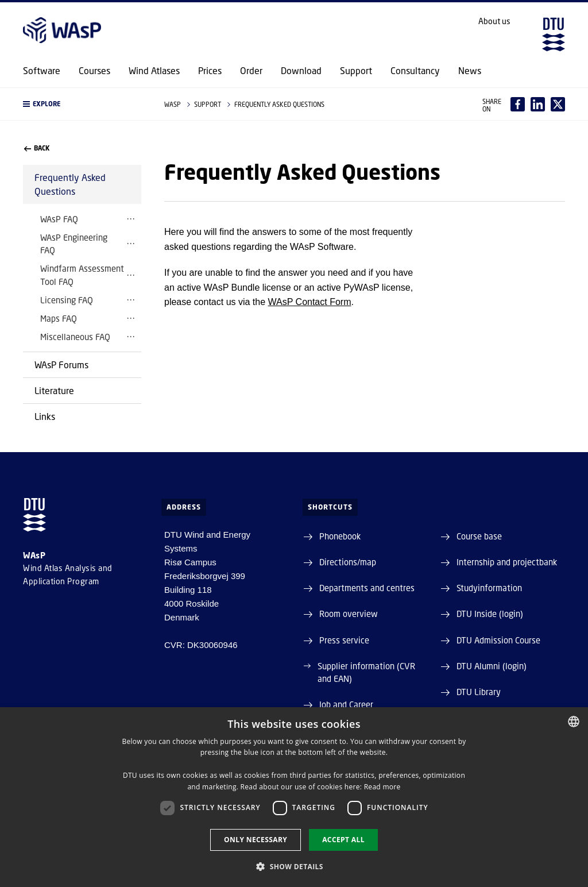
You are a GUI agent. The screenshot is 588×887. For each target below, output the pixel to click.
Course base (479, 536)
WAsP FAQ (59, 219)
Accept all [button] (343, 840)
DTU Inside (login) (490, 614)
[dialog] (294, 797)
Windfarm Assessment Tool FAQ (82, 275)
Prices (210, 71)
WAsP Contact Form (310, 302)
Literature (54, 390)
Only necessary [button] (256, 840)
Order (251, 71)
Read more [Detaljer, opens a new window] (382, 787)
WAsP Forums (61, 365)
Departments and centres (367, 588)
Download (301, 71)
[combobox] (574, 722)
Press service (344, 640)
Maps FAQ (59, 318)
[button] (82, 104)
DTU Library (479, 692)
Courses (94, 71)
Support (356, 71)
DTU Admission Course (498, 640)
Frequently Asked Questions (70, 184)
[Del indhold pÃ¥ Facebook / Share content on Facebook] (518, 104)
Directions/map (348, 562)
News (470, 71)
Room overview (349, 614)
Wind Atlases (154, 71)
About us (494, 21)
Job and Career (346, 704)
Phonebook (340, 536)
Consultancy (415, 71)
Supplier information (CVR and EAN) (366, 672)
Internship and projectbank (507, 562)
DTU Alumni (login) (492, 666)
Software (42, 71)
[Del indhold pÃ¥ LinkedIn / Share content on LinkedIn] (538, 104)
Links (45, 416)
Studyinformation (489, 588)
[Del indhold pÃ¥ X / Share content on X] (558, 104)
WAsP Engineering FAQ (74, 244)
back (37, 148)
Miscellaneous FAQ (75, 337)
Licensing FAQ (67, 300)
